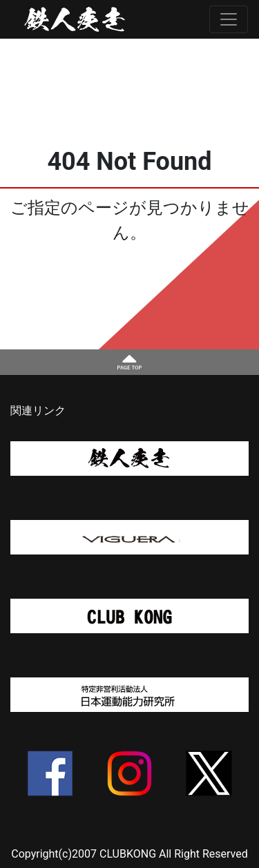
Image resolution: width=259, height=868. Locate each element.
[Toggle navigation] (229, 19)
